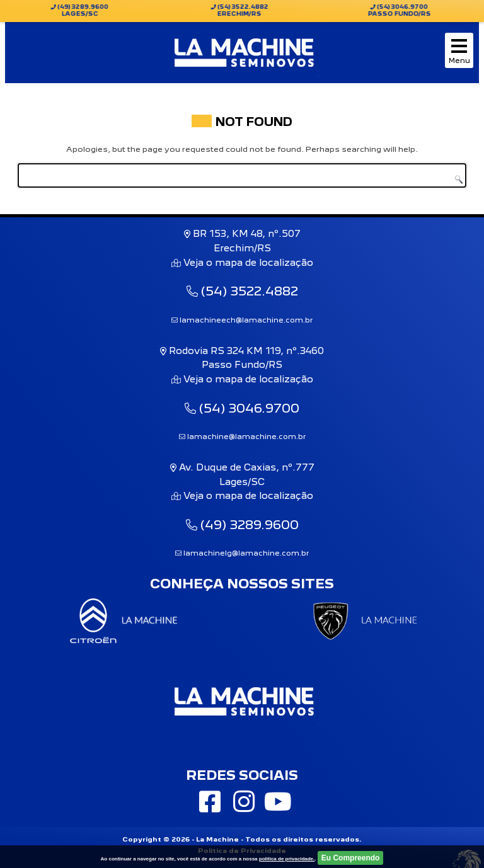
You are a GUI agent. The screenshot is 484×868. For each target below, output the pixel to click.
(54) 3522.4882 (242, 291)
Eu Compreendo (351, 858)
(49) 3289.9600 (242, 525)
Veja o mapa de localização (247, 262)
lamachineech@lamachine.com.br (242, 320)
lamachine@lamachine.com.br (242, 437)
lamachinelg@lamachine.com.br (242, 553)
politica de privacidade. (287, 859)
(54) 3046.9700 (242, 408)
